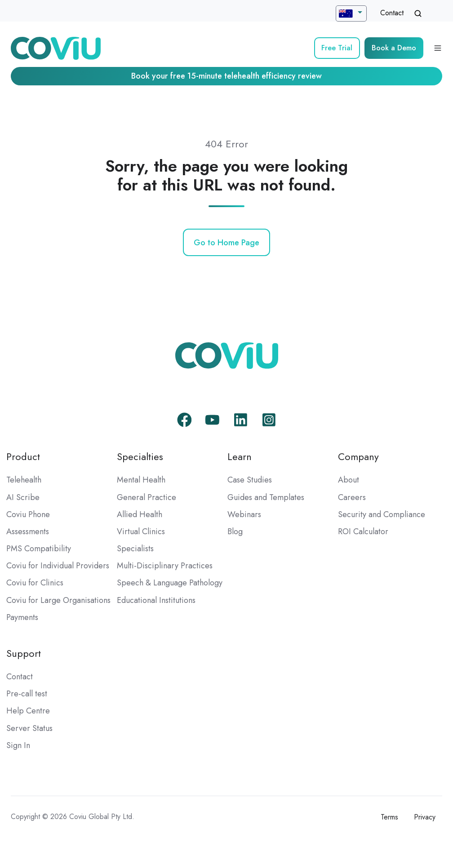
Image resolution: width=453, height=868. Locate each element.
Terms (389, 817)
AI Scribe (23, 497)
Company (358, 457)
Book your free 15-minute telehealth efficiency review (226, 76)
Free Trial (337, 48)
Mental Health (141, 480)
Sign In (18, 745)
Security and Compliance (382, 514)
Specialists (135, 549)
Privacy (425, 817)
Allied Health (140, 514)
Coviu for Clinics (35, 583)
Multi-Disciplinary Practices (165, 566)
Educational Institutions (156, 600)
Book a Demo (394, 48)
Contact (392, 13)
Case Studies (250, 480)
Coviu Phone (28, 514)
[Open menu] (438, 48)
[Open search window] (418, 13)
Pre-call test (27, 694)
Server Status (29, 728)
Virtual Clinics (141, 531)
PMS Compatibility (39, 549)
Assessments (28, 531)
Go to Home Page (226, 243)
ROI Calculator (363, 531)
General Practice (147, 497)
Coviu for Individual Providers (58, 566)
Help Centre (28, 711)
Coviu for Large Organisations (58, 600)
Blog (235, 531)
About (349, 480)
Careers (352, 497)
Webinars (244, 514)
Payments (22, 617)
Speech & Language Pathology (170, 583)
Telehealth (24, 480)
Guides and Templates (266, 497)
